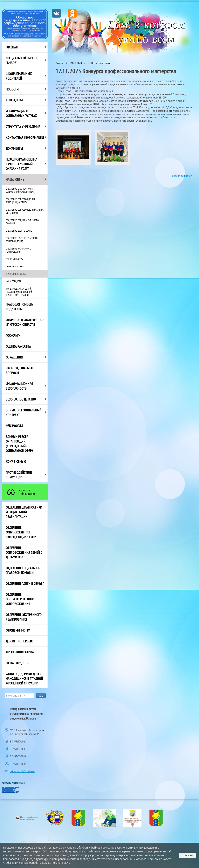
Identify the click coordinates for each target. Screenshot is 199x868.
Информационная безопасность (19, 386)
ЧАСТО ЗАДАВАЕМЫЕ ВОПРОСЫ (20, 370)
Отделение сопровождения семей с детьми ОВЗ (25, 211)
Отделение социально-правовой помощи (23, 222)
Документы (14, 148)
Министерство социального (27, 842)
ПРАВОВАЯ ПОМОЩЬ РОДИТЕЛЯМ (19, 307)
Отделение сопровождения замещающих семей (20, 201)
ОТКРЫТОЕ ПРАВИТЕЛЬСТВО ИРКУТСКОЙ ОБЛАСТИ (25, 322)
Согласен (187, 855)
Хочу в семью (16, 461)
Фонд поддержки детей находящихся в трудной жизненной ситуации (19, 292)
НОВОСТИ (12, 89)
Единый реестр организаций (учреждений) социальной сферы (20, 444)
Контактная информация (25, 137)
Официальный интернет (54, 842)
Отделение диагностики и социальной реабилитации (20, 190)
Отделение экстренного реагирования (18, 250)
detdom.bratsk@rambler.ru (23, 771)
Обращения (14, 357)
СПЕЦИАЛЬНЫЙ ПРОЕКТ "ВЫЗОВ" (21, 60)
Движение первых (15, 266)
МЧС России (14, 426)
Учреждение (15, 100)
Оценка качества (18, 346)
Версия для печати (183, 176)
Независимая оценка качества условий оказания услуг (22, 164)
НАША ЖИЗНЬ (15, 179)
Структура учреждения (23, 127)
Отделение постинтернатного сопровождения (22, 240)
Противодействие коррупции (19, 475)
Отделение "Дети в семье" (19, 231)
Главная (12, 47)
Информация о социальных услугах (21, 113)
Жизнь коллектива (16, 274)
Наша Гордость (14, 281)
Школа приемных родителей (19, 76)
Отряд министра (14, 259)
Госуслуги (13, 335)
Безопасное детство (21, 399)
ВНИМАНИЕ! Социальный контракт (24, 412)
